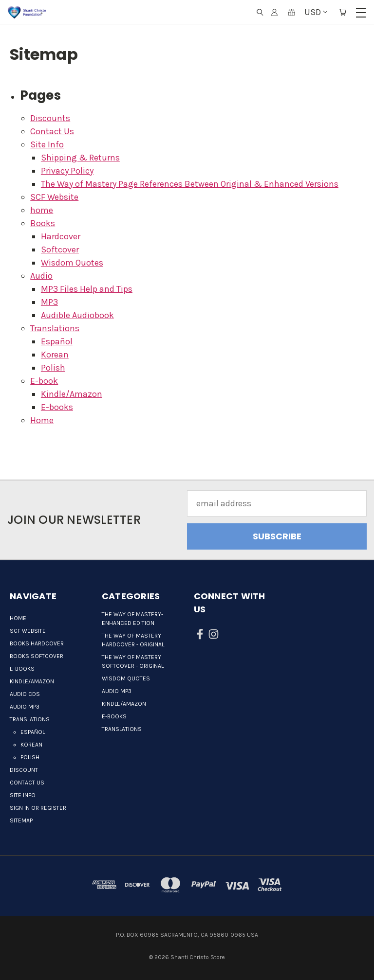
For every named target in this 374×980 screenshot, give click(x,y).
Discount (24, 770)
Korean (55, 355)
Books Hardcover (37, 643)
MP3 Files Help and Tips (87, 289)
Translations (55, 328)
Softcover (60, 249)
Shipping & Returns (80, 158)
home (42, 210)
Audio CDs (25, 694)
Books (43, 223)
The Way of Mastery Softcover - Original (133, 661)
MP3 (49, 302)
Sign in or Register (38, 808)
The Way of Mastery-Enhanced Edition (132, 619)
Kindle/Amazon (72, 394)
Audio (41, 276)
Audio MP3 (25, 707)
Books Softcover (37, 656)
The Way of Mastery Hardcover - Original (133, 640)
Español (57, 341)
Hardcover (61, 236)
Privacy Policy (67, 171)
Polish (53, 368)
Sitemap (21, 820)
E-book (44, 381)
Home (42, 420)
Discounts (50, 118)
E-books (57, 407)
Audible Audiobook (77, 315)
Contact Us (52, 131)
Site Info (47, 144)
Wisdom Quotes (72, 263)
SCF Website (54, 197)
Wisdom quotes (126, 678)
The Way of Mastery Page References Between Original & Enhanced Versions (190, 184)
